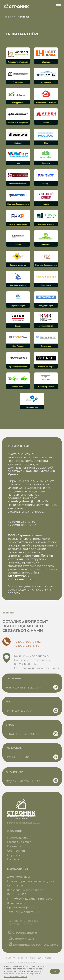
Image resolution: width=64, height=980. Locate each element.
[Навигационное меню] (58, 6)
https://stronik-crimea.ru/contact (21, 578)
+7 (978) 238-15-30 (22, 522)
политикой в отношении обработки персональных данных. (22, 975)
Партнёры (23, 17)
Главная (8, 17)
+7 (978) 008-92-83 (22, 525)
